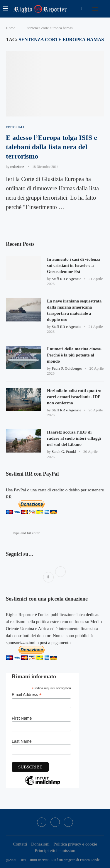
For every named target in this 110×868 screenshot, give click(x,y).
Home (11, 28)
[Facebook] (81, 9)
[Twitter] (55, 822)
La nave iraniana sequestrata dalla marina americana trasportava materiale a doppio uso (74, 310)
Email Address (27, 695)
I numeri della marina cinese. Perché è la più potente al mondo (74, 355)
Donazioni (40, 844)
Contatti (20, 844)
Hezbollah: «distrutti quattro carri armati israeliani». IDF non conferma (74, 397)
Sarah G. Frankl (64, 452)
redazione (17, 167)
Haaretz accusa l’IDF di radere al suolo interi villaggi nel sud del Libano (74, 438)
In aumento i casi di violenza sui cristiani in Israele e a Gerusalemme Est (74, 265)
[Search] (104, 9)
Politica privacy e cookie (75, 844)
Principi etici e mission (55, 850)
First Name (22, 718)
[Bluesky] (68, 822)
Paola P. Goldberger (67, 368)
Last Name (22, 741)
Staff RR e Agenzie (66, 279)
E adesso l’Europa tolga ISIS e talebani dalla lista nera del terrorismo (51, 147)
